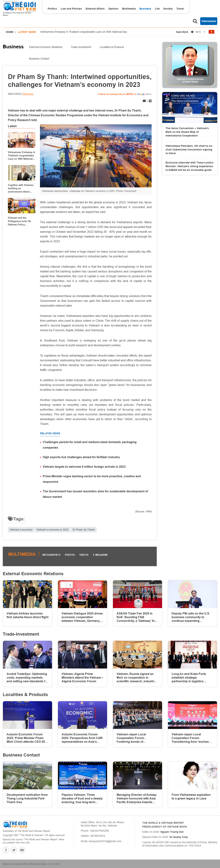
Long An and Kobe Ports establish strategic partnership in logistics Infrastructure (189, 678)
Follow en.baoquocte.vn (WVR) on (117, 94)
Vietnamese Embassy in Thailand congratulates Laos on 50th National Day (84, 32)
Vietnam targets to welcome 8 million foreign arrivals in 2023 (84, 467)
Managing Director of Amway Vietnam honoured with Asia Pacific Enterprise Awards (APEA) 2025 (137, 799)
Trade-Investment (81, 47)
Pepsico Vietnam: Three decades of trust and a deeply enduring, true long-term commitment (82, 799)
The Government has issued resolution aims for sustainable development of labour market (95, 494)
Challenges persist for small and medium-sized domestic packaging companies (90, 445)
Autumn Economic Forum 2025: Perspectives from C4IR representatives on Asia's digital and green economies (82, 738)
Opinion (113, 9)
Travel (180, 9)
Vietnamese (209, 21)
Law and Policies (71, 9)
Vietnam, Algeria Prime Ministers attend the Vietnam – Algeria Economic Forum (82, 678)
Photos (70, 555)
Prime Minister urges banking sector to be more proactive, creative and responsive (92, 479)
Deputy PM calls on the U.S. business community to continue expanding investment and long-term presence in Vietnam (191, 617)
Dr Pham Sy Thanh (84, 530)
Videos (84, 555)
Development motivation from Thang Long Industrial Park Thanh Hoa (27, 798)
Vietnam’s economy (21, 530)
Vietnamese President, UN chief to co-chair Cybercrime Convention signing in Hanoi (189, 149)
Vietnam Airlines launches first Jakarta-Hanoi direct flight (27, 615)
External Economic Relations (46, 47)
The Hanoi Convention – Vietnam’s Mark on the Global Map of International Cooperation (187, 132)
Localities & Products (112, 47)
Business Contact (39, 59)
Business (145, 9)
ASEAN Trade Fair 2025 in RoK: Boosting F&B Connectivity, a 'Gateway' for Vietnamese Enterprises (136, 617)
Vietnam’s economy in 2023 (53, 530)
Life (157, 9)
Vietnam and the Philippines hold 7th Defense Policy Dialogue (19, 221)
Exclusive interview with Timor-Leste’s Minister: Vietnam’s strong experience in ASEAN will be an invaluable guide (190, 166)
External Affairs (95, 9)
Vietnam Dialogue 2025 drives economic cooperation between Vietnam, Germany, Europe (82, 617)
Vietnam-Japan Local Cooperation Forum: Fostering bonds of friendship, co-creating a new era (137, 738)
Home (10, 32)
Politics (52, 9)
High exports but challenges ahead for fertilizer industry (81, 457)
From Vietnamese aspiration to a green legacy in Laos (191, 797)
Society (168, 9)
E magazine (100, 555)
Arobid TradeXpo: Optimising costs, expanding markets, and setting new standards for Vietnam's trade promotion (27, 678)
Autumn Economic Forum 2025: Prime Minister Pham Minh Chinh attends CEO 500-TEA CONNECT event (27, 738)
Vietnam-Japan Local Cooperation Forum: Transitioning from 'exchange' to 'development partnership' (192, 738)
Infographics (51, 555)
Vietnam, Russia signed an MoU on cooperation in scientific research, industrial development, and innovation (137, 678)
